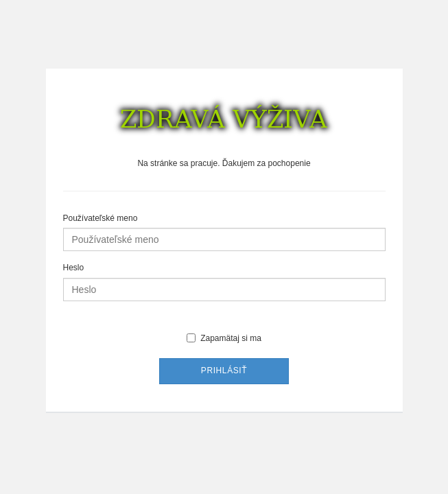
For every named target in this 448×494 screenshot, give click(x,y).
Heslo (74, 268)
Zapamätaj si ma (224, 338)
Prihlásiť (224, 370)
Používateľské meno (101, 218)
